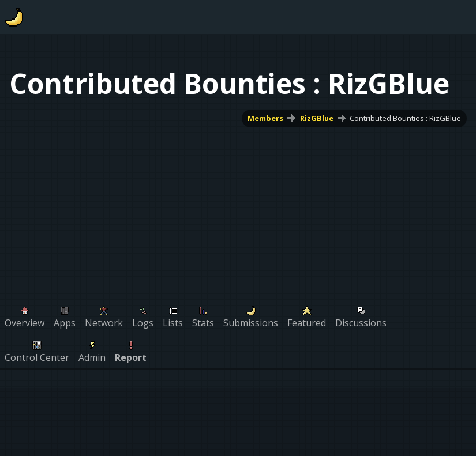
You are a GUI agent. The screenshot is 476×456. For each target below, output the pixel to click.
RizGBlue (317, 118)
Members (265, 118)
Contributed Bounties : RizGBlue (405, 118)
